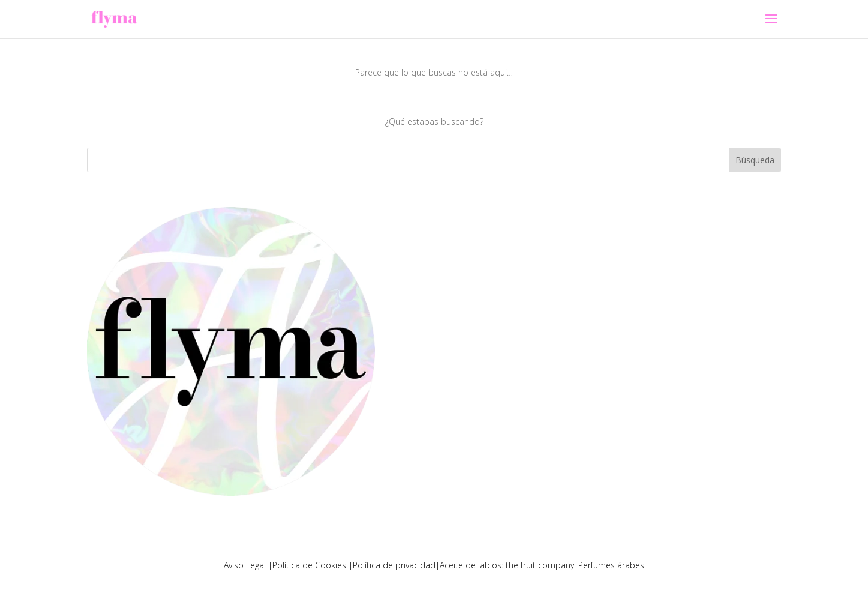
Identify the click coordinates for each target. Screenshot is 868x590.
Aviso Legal (246, 565)
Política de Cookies (310, 565)
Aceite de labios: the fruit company (507, 565)
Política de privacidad (394, 565)
